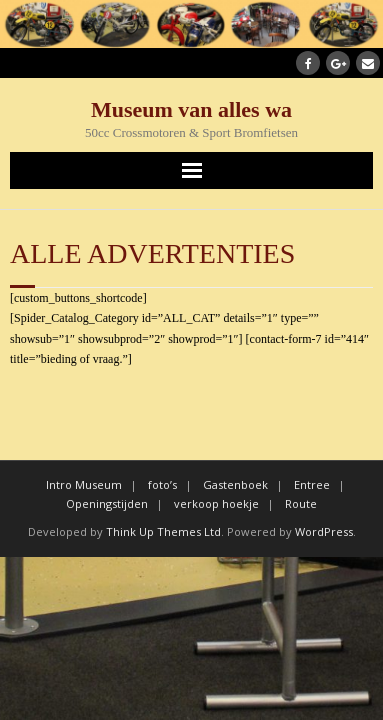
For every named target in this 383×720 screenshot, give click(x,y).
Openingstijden (107, 503)
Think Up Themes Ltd (163, 531)
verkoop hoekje (216, 503)
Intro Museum (84, 484)
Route (301, 503)
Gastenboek (235, 484)
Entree (312, 484)
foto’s (162, 484)
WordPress (324, 531)
